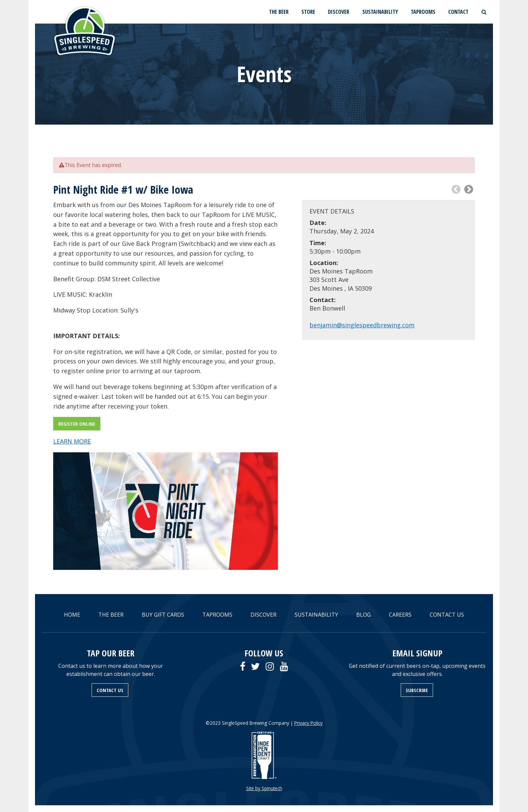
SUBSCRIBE (417, 690)
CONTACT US (447, 615)
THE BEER (279, 12)
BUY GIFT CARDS (163, 615)
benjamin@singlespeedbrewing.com (362, 325)
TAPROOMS (423, 12)
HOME (72, 615)
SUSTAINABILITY (380, 12)
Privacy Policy (308, 723)
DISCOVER (339, 12)
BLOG (364, 615)
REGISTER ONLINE (77, 424)
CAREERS (400, 615)
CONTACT (458, 12)
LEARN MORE (72, 441)
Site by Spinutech (264, 788)
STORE (308, 12)
